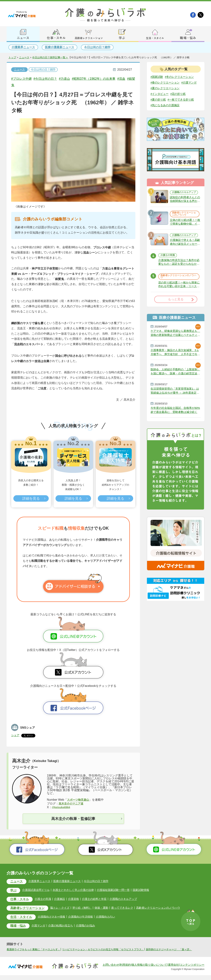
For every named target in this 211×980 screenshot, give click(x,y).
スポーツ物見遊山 (79, 800)
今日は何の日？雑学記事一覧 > (50, 58)
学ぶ (14, 891)
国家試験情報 (148, 890)
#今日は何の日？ (49, 79)
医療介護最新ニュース (60, 47)
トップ (12, 58)
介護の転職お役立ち (64, 926)
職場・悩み (19, 927)
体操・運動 (108, 908)
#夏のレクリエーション (166, 94)
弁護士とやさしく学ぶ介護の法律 (77, 890)
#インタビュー (160, 100)
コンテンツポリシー (192, 970)
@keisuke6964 (62, 807)
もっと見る (176, 316)
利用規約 (125, 970)
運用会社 (173, 970)
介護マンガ (41, 926)
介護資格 (77, 899)
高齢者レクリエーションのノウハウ (184, 224)
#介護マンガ (159, 88)
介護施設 (63, 899)
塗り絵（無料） (88, 908)
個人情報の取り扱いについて (149, 970)
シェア (16, 735)
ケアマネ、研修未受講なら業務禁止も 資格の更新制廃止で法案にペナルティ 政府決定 (176, 350)
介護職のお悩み (90, 926)
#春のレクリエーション (166, 83)
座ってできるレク (129, 908)
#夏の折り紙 (159, 106)
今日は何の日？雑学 (97, 47)
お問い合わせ (111, 970)
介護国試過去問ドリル (38, 890)
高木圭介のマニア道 (72, 804)
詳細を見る (31, 499)
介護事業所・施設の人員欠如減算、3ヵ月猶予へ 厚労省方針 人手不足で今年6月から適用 (175, 370)
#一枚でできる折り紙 (183, 106)
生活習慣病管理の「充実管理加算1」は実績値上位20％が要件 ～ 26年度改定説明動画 (175, 410)
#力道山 (70, 79)
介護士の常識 (168, 270)
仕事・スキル (21, 900)
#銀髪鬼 (23, 85)
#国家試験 (157, 77)
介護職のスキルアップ (184, 200)
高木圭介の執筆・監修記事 (73, 819)
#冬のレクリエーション (181, 77)
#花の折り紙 (180, 100)
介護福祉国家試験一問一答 (119, 890)
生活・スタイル (23, 918)
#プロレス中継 (23, 79)
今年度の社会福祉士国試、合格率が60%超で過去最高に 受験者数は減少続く (175, 430)
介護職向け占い (112, 917)
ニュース (24, 58)
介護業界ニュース (23, 47)
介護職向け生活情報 (86, 917)
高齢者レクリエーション (30, 909)
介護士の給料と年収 (99, 899)
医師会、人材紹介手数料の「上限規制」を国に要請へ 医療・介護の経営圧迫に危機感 (175, 390)
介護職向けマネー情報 (55, 917)
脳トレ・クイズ (65, 908)
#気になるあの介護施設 (166, 112)
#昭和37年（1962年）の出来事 (102, 79)
